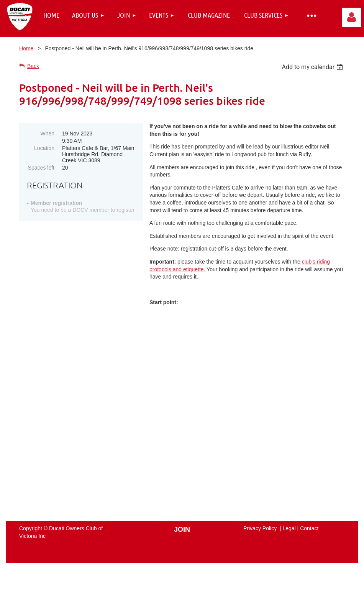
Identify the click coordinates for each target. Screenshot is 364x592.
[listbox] (313, 67)
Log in (351, 17)
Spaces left (41, 168)
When (47, 134)
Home (26, 48)
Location (44, 148)
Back (33, 66)
